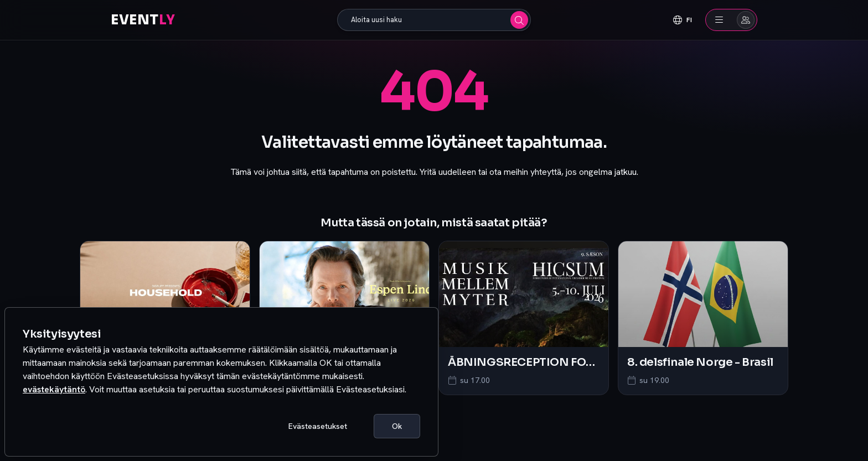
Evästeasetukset (318, 426)
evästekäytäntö (54, 389)
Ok (397, 426)
